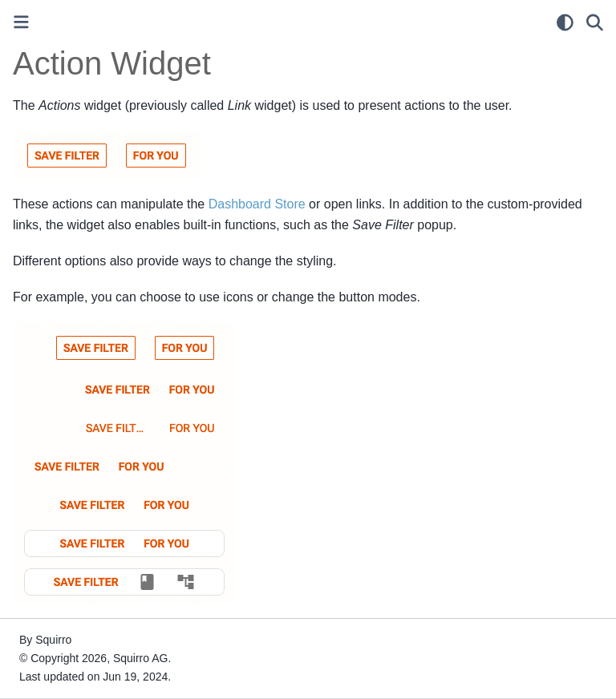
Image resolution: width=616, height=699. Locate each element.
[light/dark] (565, 22)
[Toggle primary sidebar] (21, 22)
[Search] (595, 22)
